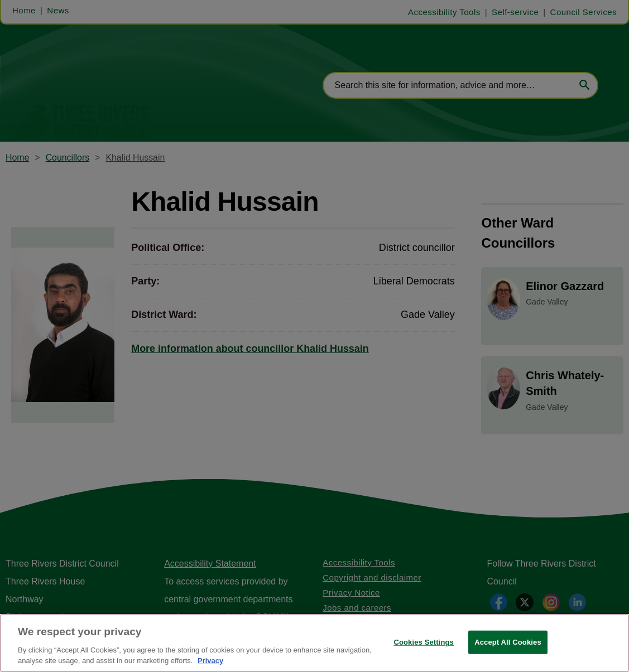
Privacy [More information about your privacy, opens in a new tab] (210, 661)
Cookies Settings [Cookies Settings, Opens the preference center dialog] (424, 642)
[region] (314, 643)
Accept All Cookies (508, 642)
